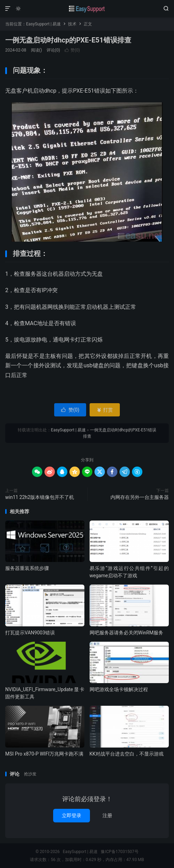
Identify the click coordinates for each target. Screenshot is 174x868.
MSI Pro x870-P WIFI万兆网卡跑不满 (44, 754)
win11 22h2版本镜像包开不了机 (40, 497)
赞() (72, 50)
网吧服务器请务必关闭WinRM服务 (126, 633)
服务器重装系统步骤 (27, 568)
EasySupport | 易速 (87, 9)
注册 (107, 815)
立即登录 (72, 815)
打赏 (105, 410)
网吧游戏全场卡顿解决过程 (119, 689)
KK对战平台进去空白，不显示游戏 (127, 754)
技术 (72, 24)
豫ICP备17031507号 (120, 852)
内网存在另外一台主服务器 (140, 497)
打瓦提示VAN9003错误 (30, 633)
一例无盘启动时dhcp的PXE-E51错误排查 (68, 40)
